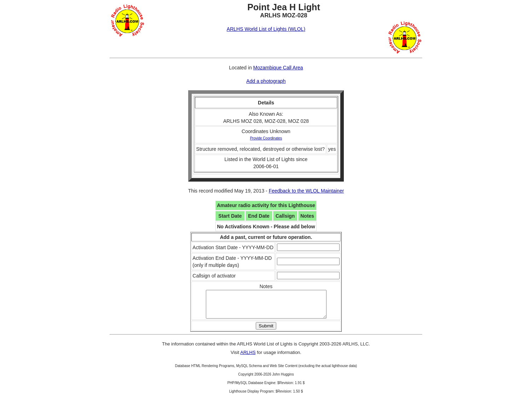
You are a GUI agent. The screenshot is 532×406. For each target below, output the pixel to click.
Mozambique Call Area (278, 68)
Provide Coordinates (266, 138)
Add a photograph (266, 81)
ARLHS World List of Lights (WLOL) (266, 29)
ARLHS (248, 358)
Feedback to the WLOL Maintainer (307, 191)
